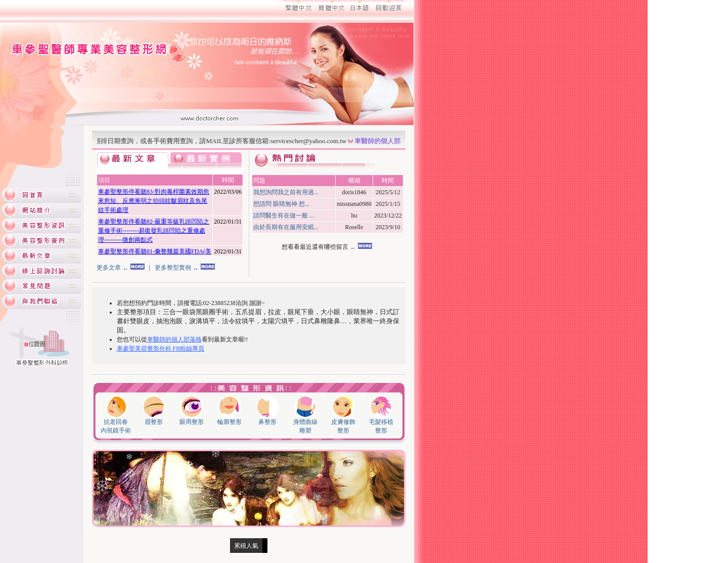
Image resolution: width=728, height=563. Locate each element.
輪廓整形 (230, 419)
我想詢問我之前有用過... (286, 192)
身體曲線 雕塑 (305, 423)
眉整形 (154, 419)
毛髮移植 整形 (381, 423)
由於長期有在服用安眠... (286, 227)
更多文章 (121, 268)
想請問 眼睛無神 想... (281, 204)
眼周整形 (192, 419)
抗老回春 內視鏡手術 (116, 423)
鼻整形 (267, 419)
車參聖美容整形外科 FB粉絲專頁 (161, 349)
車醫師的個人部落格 (387, 141)
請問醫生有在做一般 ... (284, 215)
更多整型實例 (185, 268)
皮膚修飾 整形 (343, 423)
